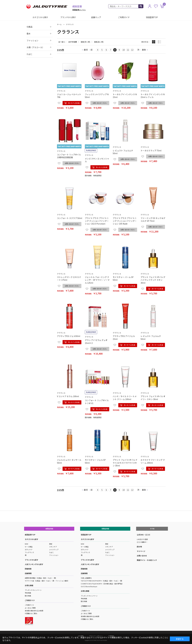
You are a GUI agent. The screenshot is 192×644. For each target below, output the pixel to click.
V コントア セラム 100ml (68, 396)
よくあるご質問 (30, 608)
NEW (26, 544)
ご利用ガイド (124, 17)
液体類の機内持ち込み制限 (34, 611)
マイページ (141, 551)
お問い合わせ (142, 556)
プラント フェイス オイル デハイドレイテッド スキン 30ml (153, 280)
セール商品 (29, 547)
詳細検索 (28, 569)
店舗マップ (96, 17)
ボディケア (29, 550)
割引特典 (28, 596)
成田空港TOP (30, 535)
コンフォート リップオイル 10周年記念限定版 (69, 156)
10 (124, 50)
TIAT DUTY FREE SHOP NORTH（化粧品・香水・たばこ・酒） (102, 581)
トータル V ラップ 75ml (151, 150)
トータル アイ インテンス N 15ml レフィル (153, 96)
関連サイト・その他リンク (147, 560)
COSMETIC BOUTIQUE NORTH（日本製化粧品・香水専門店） (102, 584)
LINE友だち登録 (142, 539)
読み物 (139, 547)
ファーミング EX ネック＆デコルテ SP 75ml (153, 219)
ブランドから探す (68, 17)
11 (128, 50)
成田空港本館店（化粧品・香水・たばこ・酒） (41, 578)
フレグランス (29, 552)
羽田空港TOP (152, 17)
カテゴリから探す (40, 17)
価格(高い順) (99, 42)
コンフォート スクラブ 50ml (70, 218)
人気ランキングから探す (34, 564)
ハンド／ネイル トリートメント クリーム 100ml (125, 398)
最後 (144, 50)
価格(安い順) (85, 42)
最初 (86, 50)
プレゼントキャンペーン (33, 590)
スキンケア (53, 547)
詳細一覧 (159, 42)
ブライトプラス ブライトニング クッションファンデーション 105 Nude (125, 221)
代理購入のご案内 (31, 613)
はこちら (79, 10)
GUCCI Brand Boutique (89, 586)
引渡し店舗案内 (86, 578)
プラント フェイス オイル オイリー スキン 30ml (153, 398)
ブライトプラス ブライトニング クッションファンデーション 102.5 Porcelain (97, 221)
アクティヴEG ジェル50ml (69, 336)
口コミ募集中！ (142, 542)
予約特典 (28, 593)
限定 (51, 544)
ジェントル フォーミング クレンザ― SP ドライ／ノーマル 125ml (97, 280)
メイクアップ (54, 550)
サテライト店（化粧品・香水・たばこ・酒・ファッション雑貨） (47, 581)
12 (132, 50)
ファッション (54, 555)
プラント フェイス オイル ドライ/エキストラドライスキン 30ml (125, 463)
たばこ (51, 552)
